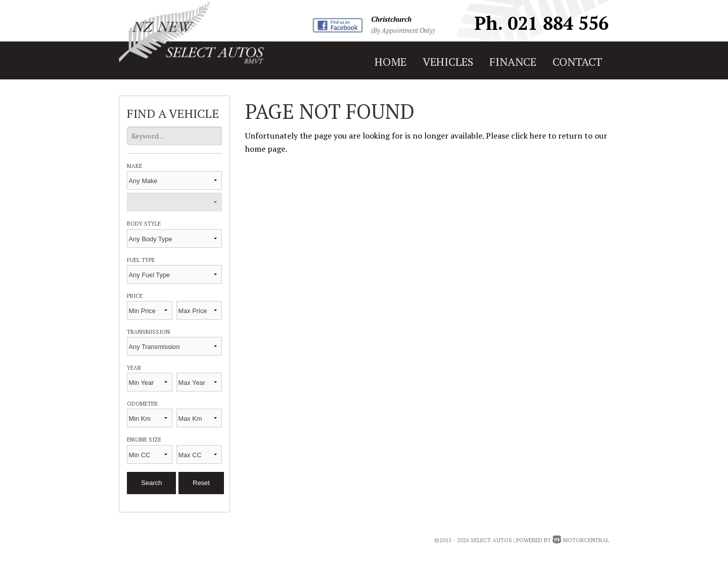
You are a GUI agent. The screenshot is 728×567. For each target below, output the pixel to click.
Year (134, 367)
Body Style (144, 223)
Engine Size (144, 439)
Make (134, 166)
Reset (201, 483)
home (391, 61)
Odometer (142, 403)
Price (135, 296)
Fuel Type (141, 260)
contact (577, 61)
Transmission (148, 332)
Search (151, 483)
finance (513, 61)
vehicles (448, 61)
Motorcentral (581, 540)
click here (529, 136)
